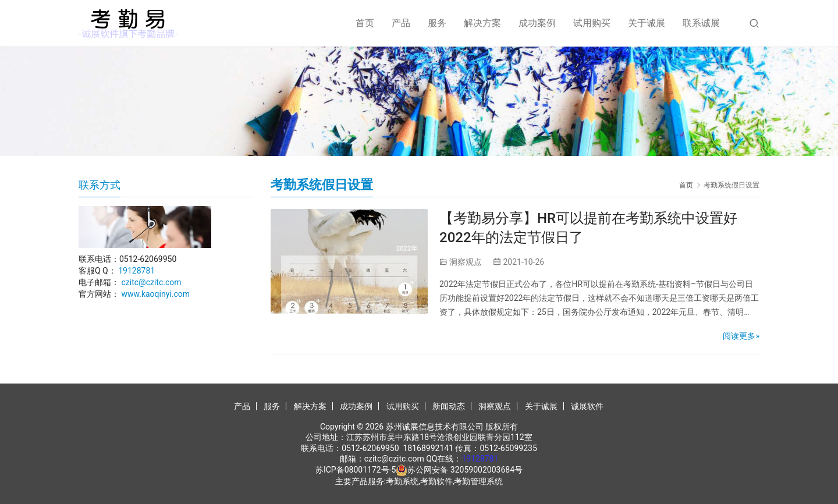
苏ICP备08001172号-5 (356, 470)
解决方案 (482, 23)
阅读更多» (741, 336)
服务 (437, 23)
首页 (365, 23)
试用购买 (592, 23)
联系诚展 (701, 23)
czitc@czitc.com (151, 282)
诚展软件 (587, 406)
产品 (401, 23)
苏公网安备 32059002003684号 (465, 470)
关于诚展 (647, 23)
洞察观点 (466, 262)
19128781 (136, 271)
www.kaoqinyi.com (155, 294)
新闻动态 (449, 406)
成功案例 (537, 23)
